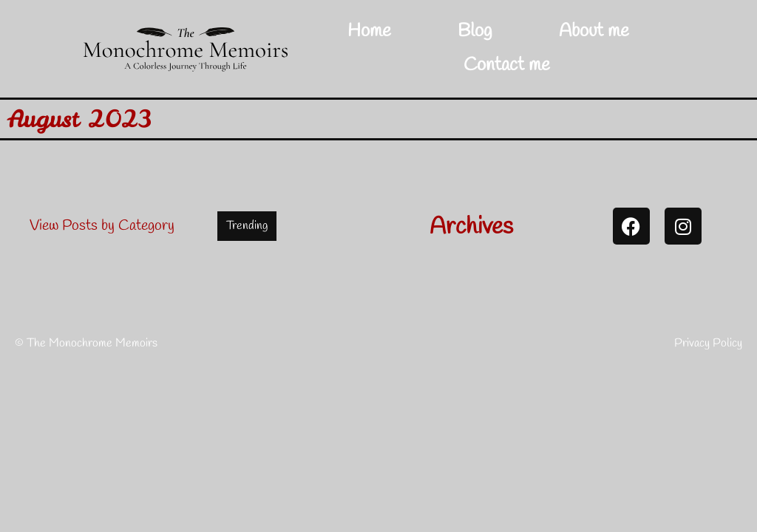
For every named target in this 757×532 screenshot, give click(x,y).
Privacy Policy (708, 343)
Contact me (507, 65)
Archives (471, 227)
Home (369, 31)
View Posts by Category (102, 226)
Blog (475, 31)
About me (594, 31)
